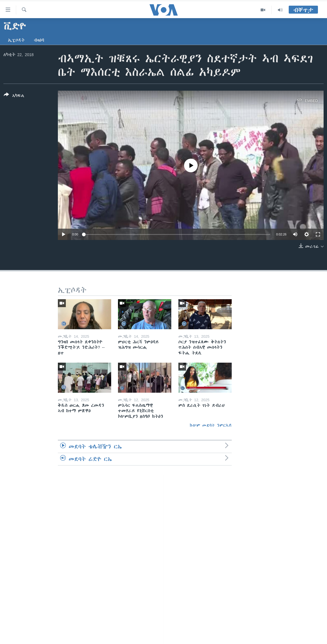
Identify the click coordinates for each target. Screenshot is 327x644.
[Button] (14, 96)
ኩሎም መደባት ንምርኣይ (211, 425)
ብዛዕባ (39, 40)
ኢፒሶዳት (16, 40)
